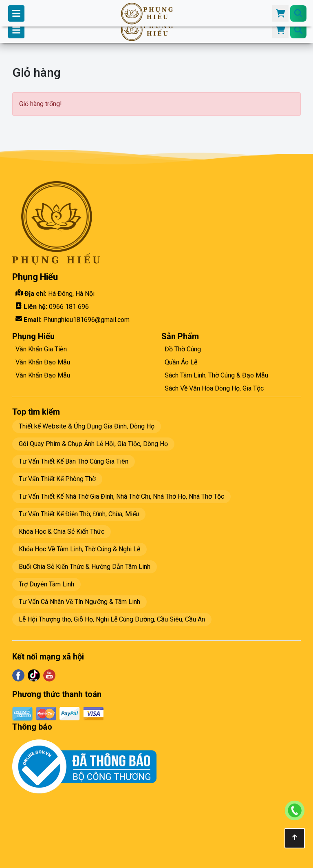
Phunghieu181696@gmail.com (86, 320)
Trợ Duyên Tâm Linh (46, 584)
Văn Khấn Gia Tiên (41, 349)
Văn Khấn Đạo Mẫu (43, 362)
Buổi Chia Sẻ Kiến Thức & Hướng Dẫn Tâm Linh (85, 567)
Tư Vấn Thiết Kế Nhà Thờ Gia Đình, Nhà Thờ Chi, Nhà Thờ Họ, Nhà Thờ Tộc (121, 496)
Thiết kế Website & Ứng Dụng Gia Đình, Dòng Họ (87, 426)
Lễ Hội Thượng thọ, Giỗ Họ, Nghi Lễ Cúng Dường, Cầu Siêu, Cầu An (112, 619)
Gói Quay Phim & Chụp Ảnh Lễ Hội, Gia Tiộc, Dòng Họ (93, 444)
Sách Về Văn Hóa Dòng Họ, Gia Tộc (214, 388)
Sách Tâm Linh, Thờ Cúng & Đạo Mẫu (216, 375)
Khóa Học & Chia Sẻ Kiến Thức (62, 532)
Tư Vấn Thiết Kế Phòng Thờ (57, 479)
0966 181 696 (69, 307)
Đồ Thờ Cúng (183, 349)
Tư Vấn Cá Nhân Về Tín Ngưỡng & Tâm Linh (79, 602)
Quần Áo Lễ (181, 362)
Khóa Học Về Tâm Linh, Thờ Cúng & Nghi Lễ (79, 549)
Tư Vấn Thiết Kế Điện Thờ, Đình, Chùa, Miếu (79, 514)
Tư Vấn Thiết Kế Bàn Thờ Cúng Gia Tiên (74, 461)
